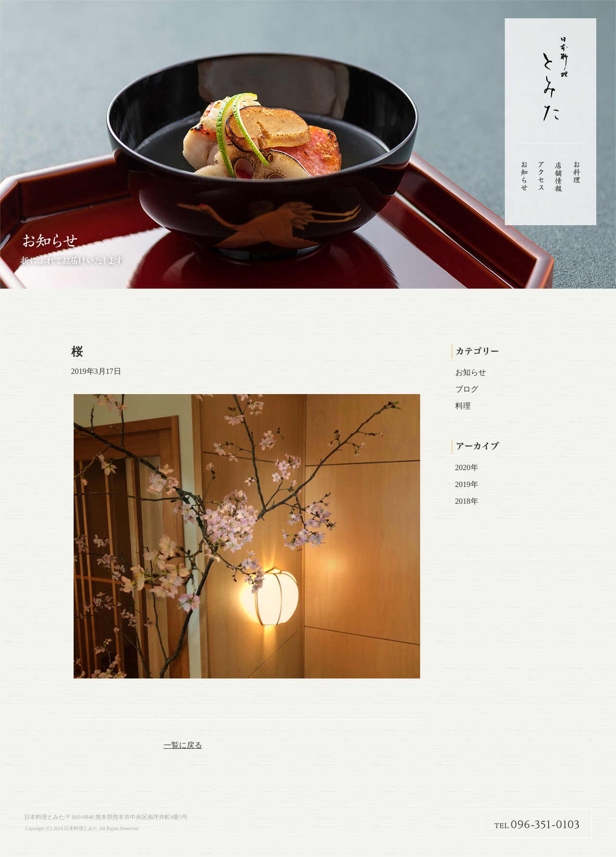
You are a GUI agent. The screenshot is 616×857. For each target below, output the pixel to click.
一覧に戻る (183, 745)
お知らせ (471, 372)
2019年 (467, 484)
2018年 (467, 501)
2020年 (467, 467)
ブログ (467, 389)
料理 (463, 406)
